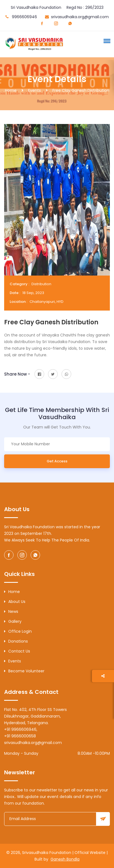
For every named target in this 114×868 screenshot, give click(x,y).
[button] (106, 41)
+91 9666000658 (20, 736)
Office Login (18, 631)
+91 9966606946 (20, 729)
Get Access (57, 461)
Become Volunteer (24, 671)
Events (35, 90)
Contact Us (17, 651)
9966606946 (24, 17)
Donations (16, 641)
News (11, 611)
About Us (15, 602)
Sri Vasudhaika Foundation (36, 7)
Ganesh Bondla (65, 859)
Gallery (13, 621)
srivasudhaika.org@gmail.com (80, 17)
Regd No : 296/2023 (85, 7)
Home (11, 90)
